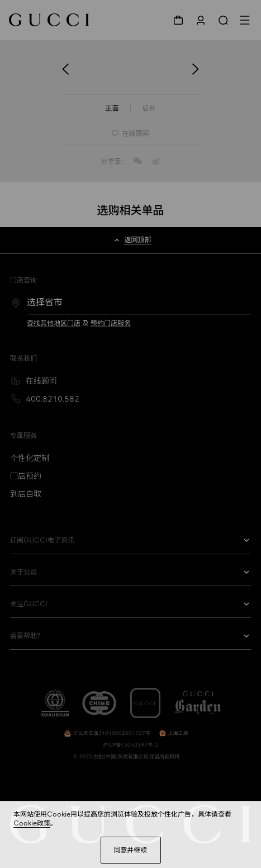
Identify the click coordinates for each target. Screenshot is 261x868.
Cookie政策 (32, 823)
